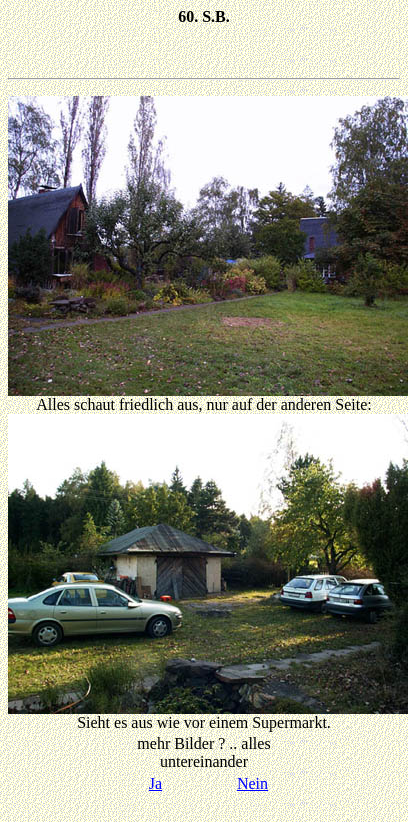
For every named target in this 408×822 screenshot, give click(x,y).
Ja (155, 783)
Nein (252, 783)
